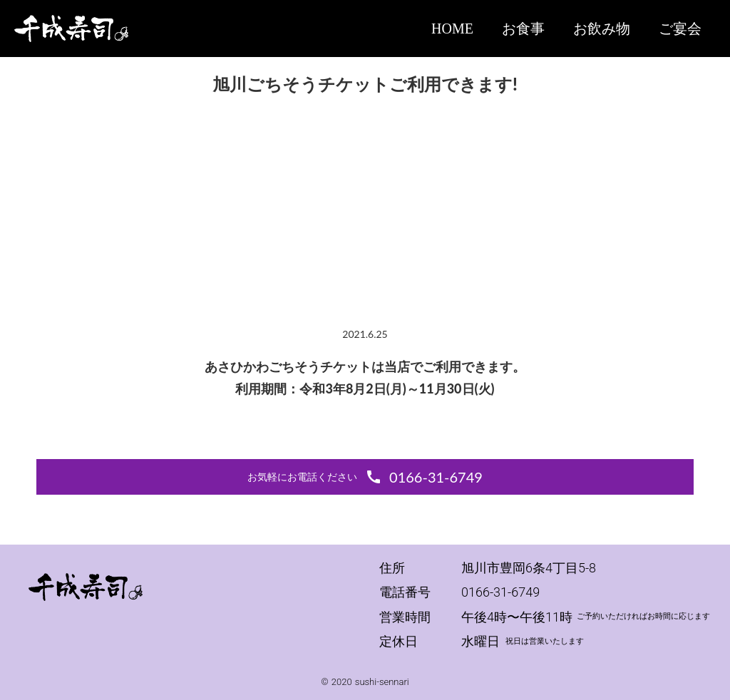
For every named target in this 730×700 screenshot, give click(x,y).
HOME (452, 29)
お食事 (523, 29)
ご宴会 (680, 29)
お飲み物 (602, 29)
